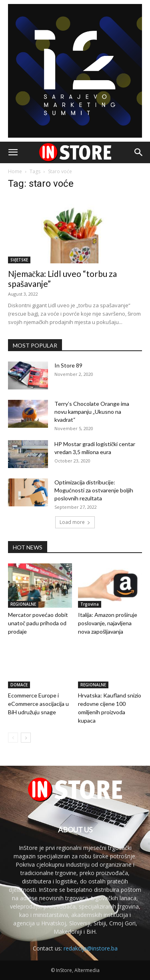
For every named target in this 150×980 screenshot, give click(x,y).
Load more (75, 522)
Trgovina (90, 604)
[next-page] (26, 738)
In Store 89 (68, 365)
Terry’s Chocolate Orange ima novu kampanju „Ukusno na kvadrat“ (92, 412)
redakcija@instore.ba (91, 948)
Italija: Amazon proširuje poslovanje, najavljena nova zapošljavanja (108, 623)
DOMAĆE (19, 685)
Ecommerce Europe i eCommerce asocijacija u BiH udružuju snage (38, 704)
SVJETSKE (19, 260)
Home (15, 171)
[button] (13, 152)
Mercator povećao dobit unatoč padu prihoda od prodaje (38, 623)
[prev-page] (13, 738)
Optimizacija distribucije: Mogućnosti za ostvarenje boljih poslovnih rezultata (94, 490)
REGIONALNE (23, 604)
